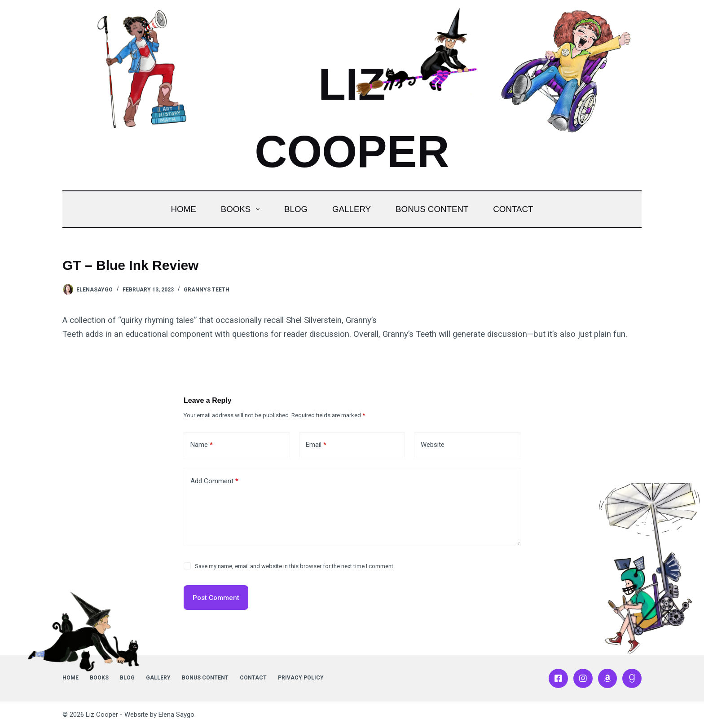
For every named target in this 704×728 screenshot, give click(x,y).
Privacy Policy (301, 678)
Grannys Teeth (207, 290)
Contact (513, 209)
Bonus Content (432, 209)
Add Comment (214, 481)
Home (184, 209)
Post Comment (216, 598)
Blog (296, 209)
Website (433, 445)
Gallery (352, 209)
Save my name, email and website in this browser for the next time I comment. (295, 566)
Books (242, 209)
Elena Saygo (176, 715)
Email (316, 445)
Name (202, 445)
